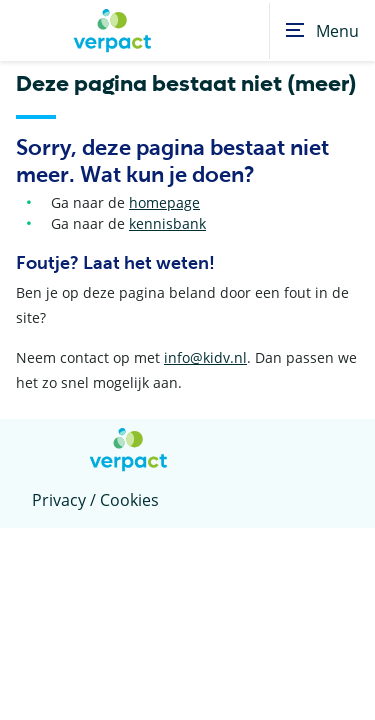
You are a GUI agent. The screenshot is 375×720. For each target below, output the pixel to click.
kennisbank (167, 223)
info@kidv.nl (205, 357)
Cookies (129, 500)
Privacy (59, 500)
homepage (164, 202)
